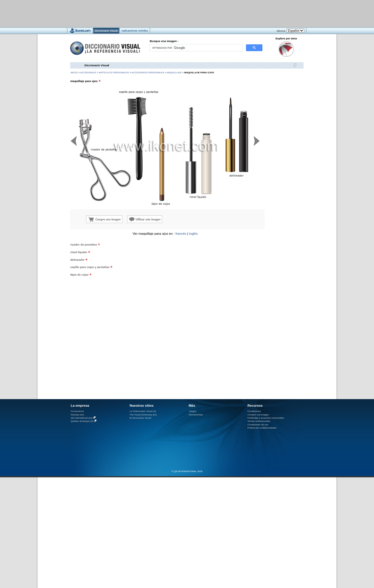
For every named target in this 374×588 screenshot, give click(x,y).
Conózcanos (77, 411)
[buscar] (196, 48)
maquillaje (174, 73)
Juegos (193, 411)
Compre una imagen (258, 415)
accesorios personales (148, 73)
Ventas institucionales (259, 421)
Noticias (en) (77, 415)
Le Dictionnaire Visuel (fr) (143, 411)
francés (181, 234)
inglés (193, 234)
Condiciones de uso (258, 425)
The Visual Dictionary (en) (143, 415)
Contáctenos (254, 411)
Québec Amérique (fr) (82, 421)
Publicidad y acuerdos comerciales (266, 418)
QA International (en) (82, 418)
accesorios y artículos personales (105, 73)
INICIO (74, 73)
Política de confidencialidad (262, 428)
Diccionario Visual (97, 65)
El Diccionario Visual (140, 418)
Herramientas (196, 415)
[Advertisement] (170, 13)
